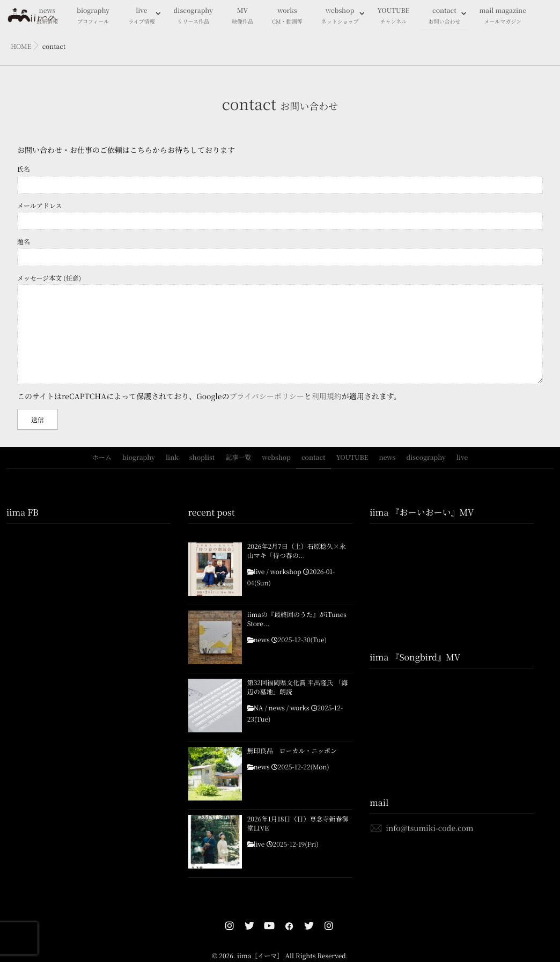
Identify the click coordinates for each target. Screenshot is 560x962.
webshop (340, 16)
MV (242, 16)
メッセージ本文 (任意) (280, 329)
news (388, 457)
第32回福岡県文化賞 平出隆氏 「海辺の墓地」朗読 (298, 688)
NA (259, 708)
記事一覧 (238, 457)
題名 (280, 251)
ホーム (102, 457)
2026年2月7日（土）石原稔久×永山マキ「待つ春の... (297, 551)
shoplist (202, 457)
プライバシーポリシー (267, 396)
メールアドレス (280, 215)
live (141, 16)
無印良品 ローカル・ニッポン (295, 751)
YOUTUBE (394, 16)
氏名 (280, 179)
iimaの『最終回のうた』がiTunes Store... (297, 619)
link (172, 457)
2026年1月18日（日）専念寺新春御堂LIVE (298, 824)
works (287, 16)
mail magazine (503, 16)
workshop (286, 572)
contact (444, 16)
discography (193, 16)
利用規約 (327, 396)
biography (93, 16)
